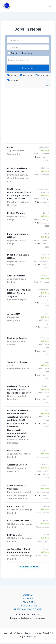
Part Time (13, 80)
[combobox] (28, 60)
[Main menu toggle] (50, 6)
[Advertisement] (28, 116)
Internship (42, 76)
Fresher (12, 76)
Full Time (26, 76)
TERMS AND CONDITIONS (28, 609)
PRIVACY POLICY (28, 606)
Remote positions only (21, 53)
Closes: (38, 157)
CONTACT (28, 595)
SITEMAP (28, 599)
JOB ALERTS (28, 602)
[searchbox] (28, 60)
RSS (48, 85)
